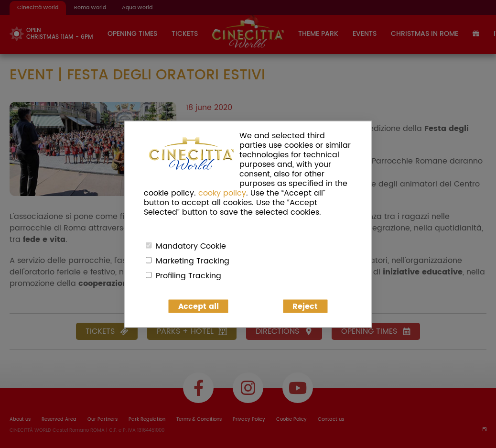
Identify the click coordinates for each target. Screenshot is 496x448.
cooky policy (222, 193)
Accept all (199, 306)
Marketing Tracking (193, 261)
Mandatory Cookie (191, 246)
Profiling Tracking (189, 275)
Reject (305, 306)
